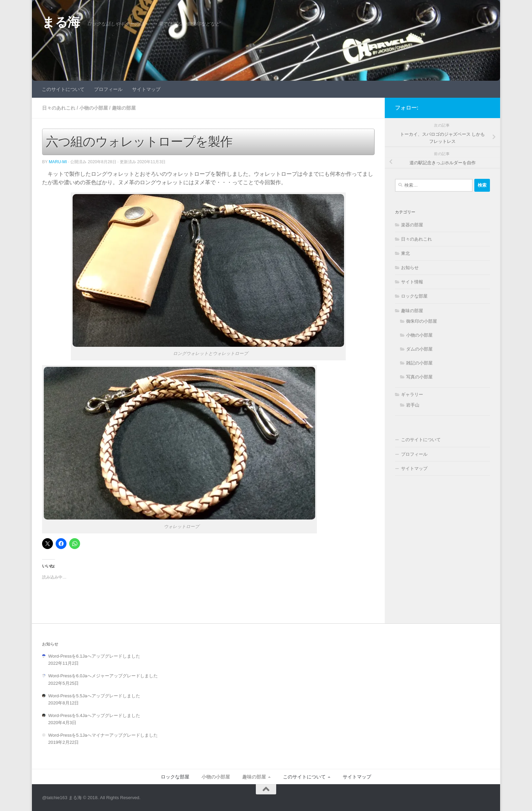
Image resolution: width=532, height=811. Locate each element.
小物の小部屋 (94, 108)
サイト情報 (412, 282)
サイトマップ (146, 89)
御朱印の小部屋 (422, 321)
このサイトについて (63, 89)
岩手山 (413, 405)
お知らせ (410, 268)
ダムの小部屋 (419, 349)
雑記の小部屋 (419, 363)
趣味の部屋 (124, 108)
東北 (405, 253)
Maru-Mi (58, 162)
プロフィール (108, 89)
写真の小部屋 (419, 377)
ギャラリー (412, 394)
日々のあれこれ (59, 108)
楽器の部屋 (412, 225)
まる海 (61, 22)
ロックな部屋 (414, 296)
